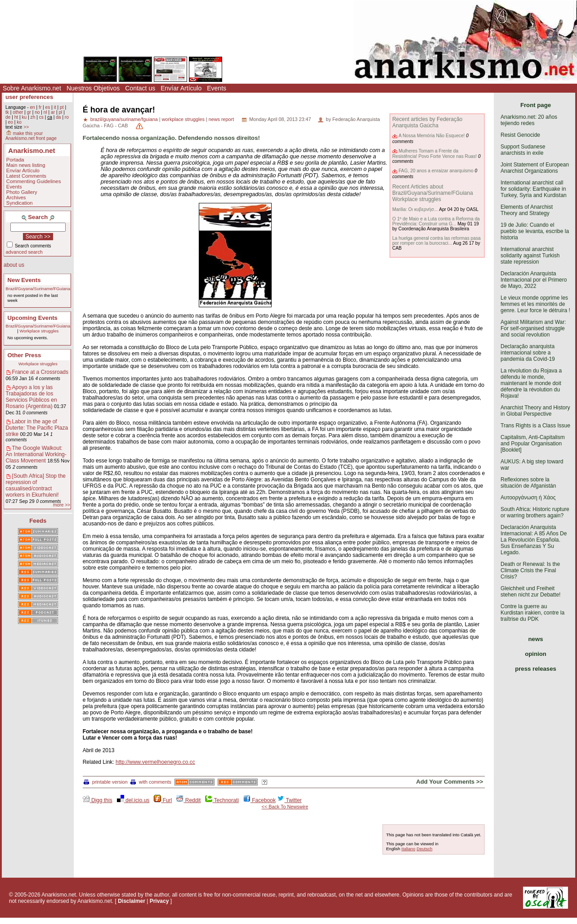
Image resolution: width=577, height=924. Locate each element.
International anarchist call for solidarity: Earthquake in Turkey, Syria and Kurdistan (534, 189)
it (55, 107)
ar (53, 112)
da (58, 117)
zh (33, 117)
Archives (16, 197)
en (32, 107)
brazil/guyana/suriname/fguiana (124, 119)
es (48, 107)
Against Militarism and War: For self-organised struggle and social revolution (533, 328)
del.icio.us (133, 800)
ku (24, 117)
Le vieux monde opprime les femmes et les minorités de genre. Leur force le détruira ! (535, 304)
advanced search (24, 252)
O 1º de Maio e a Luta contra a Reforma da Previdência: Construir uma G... (436, 221)
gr (29, 112)
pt (62, 107)
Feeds (38, 521)
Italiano (409, 849)
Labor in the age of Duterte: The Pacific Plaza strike (37, 428)
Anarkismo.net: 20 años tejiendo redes (529, 120)
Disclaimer (132, 901)
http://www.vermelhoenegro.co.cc (155, 762)
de (8, 117)
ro (67, 117)
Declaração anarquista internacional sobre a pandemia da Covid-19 (528, 353)
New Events (24, 280)
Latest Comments (26, 176)
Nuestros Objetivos (93, 88)
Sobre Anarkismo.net (32, 88)
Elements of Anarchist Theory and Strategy (527, 210)
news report (221, 119)
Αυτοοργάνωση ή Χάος (528, 498)
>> (26, 127)
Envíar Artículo (181, 88)
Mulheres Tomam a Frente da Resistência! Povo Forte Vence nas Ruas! (434, 154)
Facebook (259, 800)
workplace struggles (183, 119)
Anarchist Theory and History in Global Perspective (535, 411)
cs (41, 117)
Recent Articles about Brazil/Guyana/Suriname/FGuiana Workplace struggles (432, 193)
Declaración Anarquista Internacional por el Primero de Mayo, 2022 (534, 280)
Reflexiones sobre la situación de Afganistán (528, 483)
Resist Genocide (520, 135)
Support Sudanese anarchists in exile (523, 150)
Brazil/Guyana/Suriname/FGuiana (38, 289)
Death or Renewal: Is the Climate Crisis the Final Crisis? (530, 570)
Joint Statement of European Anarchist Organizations (535, 168)
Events (217, 88)
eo (10, 122)
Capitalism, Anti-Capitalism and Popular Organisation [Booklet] (533, 444)
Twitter (289, 800)
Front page (536, 105)
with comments (151, 782)
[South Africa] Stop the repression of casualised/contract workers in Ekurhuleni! (36, 485)
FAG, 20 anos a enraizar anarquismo (436, 171)
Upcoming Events (33, 318)
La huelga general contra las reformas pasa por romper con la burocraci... (436, 241)
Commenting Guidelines (34, 181)
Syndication (20, 203)
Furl (163, 800)
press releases (536, 669)
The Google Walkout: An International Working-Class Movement (36, 454)
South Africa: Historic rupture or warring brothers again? (535, 512)
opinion (536, 654)
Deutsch (424, 849)
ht (16, 117)
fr (40, 107)
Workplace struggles (39, 331)
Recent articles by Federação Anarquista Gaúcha (427, 122)
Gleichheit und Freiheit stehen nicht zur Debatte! (530, 592)
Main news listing (26, 165)
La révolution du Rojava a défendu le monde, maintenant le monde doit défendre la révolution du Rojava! (531, 383)
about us (14, 265)
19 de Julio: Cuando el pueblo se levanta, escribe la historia (535, 231)
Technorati (222, 800)
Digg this (98, 800)
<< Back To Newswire (285, 807)
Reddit (188, 800)
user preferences (29, 97)
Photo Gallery (22, 192)
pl (60, 112)
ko (19, 122)
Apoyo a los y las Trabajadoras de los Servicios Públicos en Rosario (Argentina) (31, 397)
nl (45, 112)
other (18, 112)
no (37, 112)
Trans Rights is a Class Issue (535, 426)
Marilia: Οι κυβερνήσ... (415, 209)
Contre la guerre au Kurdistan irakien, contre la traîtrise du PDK (532, 613)
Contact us (140, 88)
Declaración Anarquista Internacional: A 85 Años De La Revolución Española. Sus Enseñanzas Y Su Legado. (534, 540)
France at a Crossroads (40, 372)
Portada (15, 160)
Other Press (25, 355)
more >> (62, 505)
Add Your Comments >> (450, 782)
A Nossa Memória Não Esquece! (432, 136)
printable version (106, 782)
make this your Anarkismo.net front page (31, 136)
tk (7, 112)
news (536, 639)
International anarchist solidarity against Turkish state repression (530, 256)
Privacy (159, 901)
